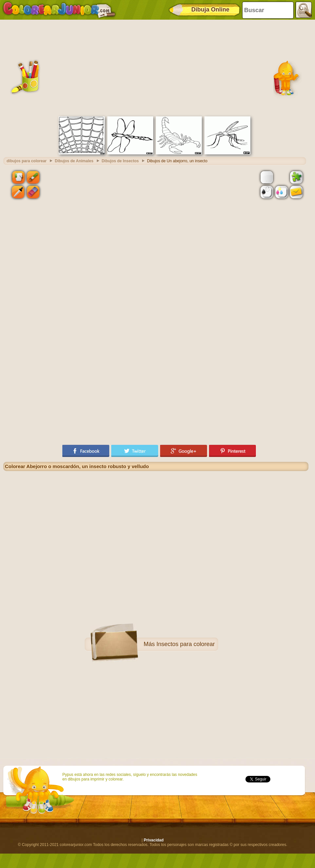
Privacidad (154, 840)
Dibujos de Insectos (120, 161)
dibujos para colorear (27, 161)
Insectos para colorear (186, 644)
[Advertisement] (156, 67)
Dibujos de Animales (74, 161)
